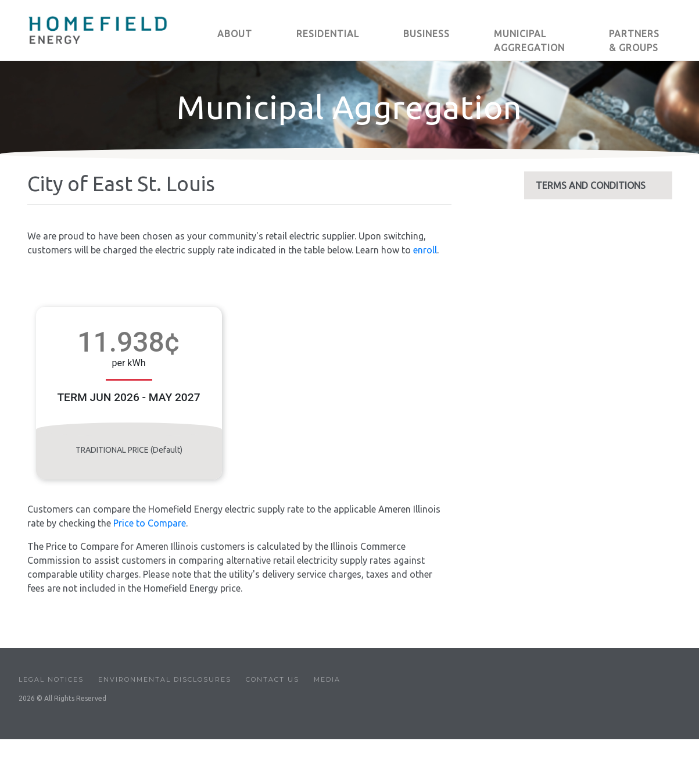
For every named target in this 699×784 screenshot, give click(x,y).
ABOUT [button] (235, 34)
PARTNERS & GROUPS (634, 41)
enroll (425, 250)
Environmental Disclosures (165, 679)
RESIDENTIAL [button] (328, 34)
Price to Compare (150, 523)
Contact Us (273, 679)
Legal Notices (51, 679)
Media (327, 679)
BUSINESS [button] (426, 34)
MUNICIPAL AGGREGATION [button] (529, 41)
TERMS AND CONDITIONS (591, 185)
